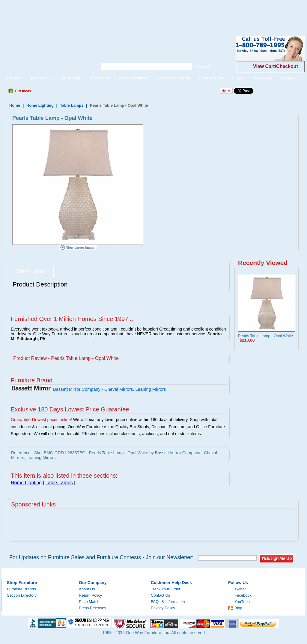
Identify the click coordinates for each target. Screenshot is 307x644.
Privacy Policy (163, 608)
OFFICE (238, 78)
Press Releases (92, 608)
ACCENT (13, 78)
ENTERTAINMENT (134, 78)
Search (204, 66)
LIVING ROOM (211, 78)
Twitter (240, 589)
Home (15, 105)
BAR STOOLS (41, 78)
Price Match (89, 602)
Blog (238, 608)
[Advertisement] (109, 13)
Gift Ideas (22, 91)
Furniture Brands (21, 589)
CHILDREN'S (99, 78)
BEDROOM (71, 78)
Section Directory (22, 595)
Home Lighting (40, 105)
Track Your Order (166, 589)
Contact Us (160, 595)
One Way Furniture (46, 53)
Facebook (243, 595)
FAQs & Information (168, 602)
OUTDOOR (262, 78)
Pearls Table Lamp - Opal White (265, 336)
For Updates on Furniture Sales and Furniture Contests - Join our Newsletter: (101, 557)
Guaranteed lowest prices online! (41, 420)
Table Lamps (72, 105)
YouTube (242, 602)
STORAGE (289, 78)
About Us (87, 589)
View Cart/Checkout (276, 66)
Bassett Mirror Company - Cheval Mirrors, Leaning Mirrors (109, 389)
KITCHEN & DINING (174, 78)
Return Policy (90, 595)
